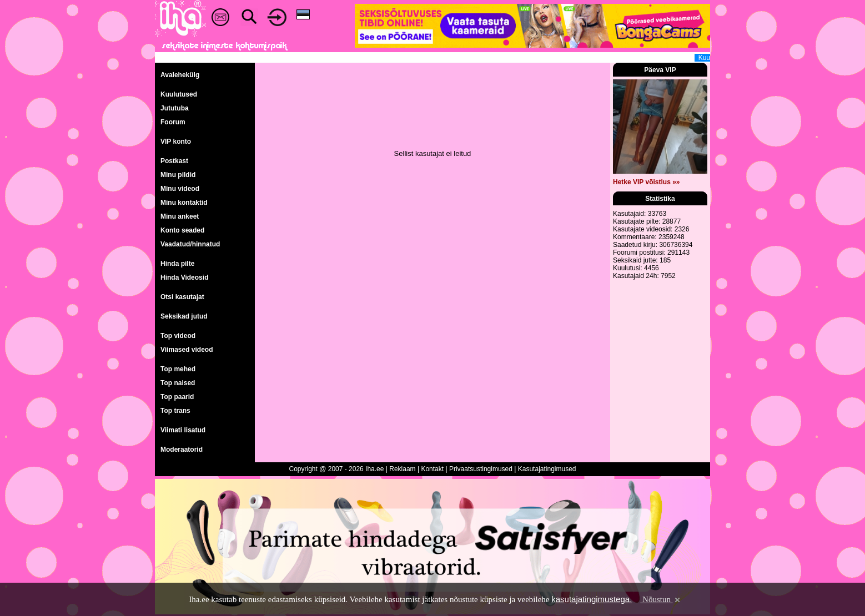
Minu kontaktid (184, 203)
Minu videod (180, 189)
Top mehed (178, 369)
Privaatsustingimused (481, 469)
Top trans (175, 411)
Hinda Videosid (184, 277)
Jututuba (175, 108)
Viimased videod (187, 350)
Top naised (178, 383)
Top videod (178, 336)
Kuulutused (179, 94)
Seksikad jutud (184, 316)
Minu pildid (178, 175)
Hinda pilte (177, 264)
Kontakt (432, 469)
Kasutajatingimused (547, 469)
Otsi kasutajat (182, 297)
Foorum (173, 122)
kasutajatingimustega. (592, 599)
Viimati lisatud (183, 430)
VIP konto (176, 142)
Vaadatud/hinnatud (190, 244)
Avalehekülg (180, 75)
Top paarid (177, 397)
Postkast (174, 161)
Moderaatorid (182, 450)
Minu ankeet (180, 216)
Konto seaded (182, 230)
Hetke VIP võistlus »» (647, 182)
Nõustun (661, 599)
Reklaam (402, 469)
